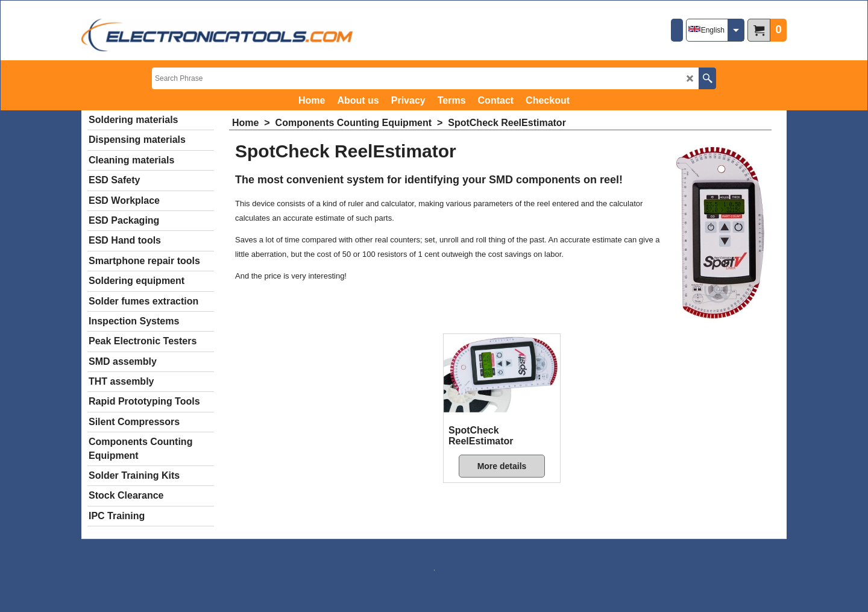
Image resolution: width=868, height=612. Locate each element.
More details (502, 466)
